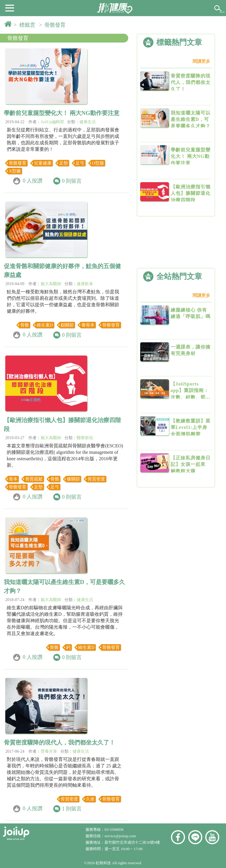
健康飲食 (85, 284)
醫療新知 (85, 438)
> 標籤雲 (26, 25)
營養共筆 (49, 751)
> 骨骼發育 (54, 25)
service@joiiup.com (121, 836)
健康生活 (88, 122)
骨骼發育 (18, 38)
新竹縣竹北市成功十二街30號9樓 (132, 842)
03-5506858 (114, 829)
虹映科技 (103, 863)
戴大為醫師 (51, 284)
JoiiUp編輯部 (52, 122)
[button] (10, 8)
